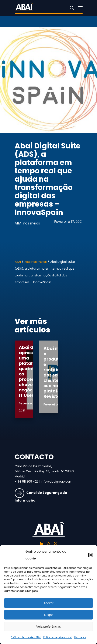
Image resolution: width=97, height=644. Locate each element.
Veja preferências (49, 626)
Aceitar (48, 603)
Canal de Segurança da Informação (41, 497)
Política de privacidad (58, 637)
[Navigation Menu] (80, 8)
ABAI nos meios (27, 223)
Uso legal (80, 637)
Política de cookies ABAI (26, 637)
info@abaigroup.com (57, 482)
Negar (48, 615)
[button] (91, 555)
